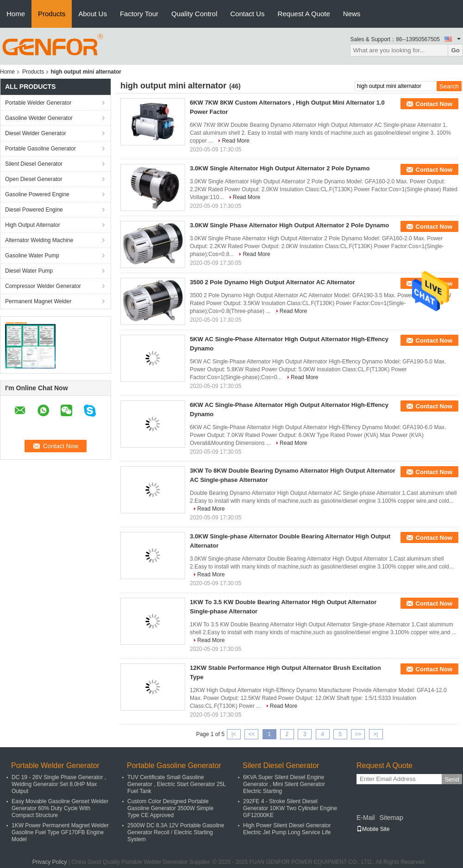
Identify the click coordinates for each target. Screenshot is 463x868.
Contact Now (434, 104)
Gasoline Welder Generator (39, 118)
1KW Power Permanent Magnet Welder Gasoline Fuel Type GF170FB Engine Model (60, 832)
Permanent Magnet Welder (38, 301)
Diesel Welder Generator (36, 133)
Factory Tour (139, 14)
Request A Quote (303, 14)
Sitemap (391, 818)
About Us (93, 14)
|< (234, 734)
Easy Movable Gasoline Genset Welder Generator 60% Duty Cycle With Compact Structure (60, 808)
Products (52, 14)
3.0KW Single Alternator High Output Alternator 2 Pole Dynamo (280, 168)
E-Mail (366, 818)
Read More (235, 141)
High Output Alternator (33, 225)
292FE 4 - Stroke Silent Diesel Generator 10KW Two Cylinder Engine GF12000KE (290, 808)
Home (16, 14)
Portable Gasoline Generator (41, 149)
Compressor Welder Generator (43, 286)
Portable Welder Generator (38, 103)
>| (376, 734)
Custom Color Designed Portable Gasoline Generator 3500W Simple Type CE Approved (170, 808)
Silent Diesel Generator (34, 164)
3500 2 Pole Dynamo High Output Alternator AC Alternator (272, 282)
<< (251, 734)
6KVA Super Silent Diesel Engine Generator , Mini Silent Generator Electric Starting (284, 784)
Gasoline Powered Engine (37, 194)
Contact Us (247, 14)
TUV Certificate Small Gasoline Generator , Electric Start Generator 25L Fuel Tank (176, 784)
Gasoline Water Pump (32, 256)
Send (452, 779)
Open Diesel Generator (34, 179)
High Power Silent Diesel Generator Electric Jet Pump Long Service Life (287, 829)
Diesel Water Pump (29, 271)
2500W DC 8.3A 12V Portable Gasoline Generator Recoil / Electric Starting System (176, 832)
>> (358, 734)
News (352, 14)
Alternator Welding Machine (39, 240)
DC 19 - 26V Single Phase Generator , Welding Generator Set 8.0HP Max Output (59, 784)
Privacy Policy (50, 862)
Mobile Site (373, 829)
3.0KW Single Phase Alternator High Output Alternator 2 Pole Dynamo (289, 225)
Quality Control (194, 14)
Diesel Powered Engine (34, 210)
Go (455, 50)
